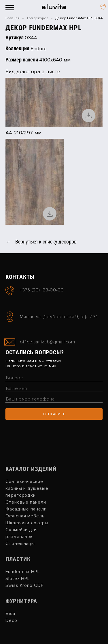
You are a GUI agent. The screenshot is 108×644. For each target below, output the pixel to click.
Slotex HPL (18, 579)
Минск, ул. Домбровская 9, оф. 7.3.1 (59, 317)
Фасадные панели (26, 509)
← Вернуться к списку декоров (41, 242)
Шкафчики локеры (27, 523)
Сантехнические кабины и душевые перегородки (27, 488)
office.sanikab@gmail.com (47, 342)
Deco (11, 620)
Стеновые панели (26, 502)
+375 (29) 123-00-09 (103, 7)
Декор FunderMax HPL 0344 (79, 18)
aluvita (54, 7)
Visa (10, 614)
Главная (13, 18)
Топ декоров (37, 18)
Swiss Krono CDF (24, 585)
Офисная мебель (25, 516)
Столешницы (20, 544)
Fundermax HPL (23, 572)
